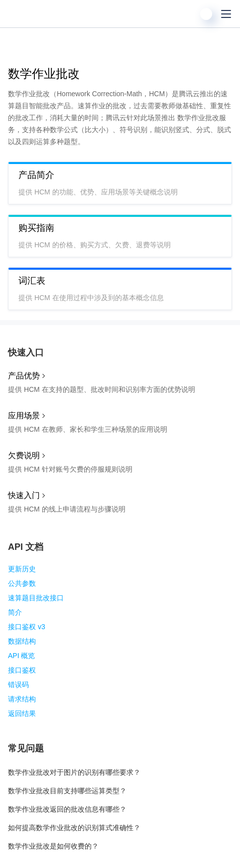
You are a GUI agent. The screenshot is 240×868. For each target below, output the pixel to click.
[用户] (206, 14)
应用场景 (24, 416)
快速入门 (24, 495)
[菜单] (226, 14)
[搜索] (186, 14)
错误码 (18, 685)
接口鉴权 (22, 670)
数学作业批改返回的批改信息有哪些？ (67, 809)
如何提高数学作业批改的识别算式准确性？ (74, 828)
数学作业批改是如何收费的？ (53, 846)
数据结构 (22, 641)
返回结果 (22, 713)
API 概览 (21, 656)
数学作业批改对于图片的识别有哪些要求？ (74, 772)
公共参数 (22, 583)
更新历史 (22, 569)
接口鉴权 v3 (27, 627)
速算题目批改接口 (36, 598)
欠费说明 (24, 455)
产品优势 (24, 376)
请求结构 (22, 699)
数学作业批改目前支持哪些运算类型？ (67, 791)
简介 (15, 612)
